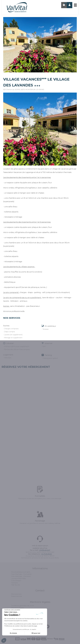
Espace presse (17, 596)
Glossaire (15, 583)
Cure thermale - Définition (21, 576)
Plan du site (16, 585)
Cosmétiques (16, 581)
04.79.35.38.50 (47, 554)
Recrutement (16, 594)
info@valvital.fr (45, 550)
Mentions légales (18, 608)
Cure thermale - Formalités (21, 574)
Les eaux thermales (19, 578)
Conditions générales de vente (23, 606)
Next (75, 129)
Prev (5, 129)
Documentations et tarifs (21, 572)
